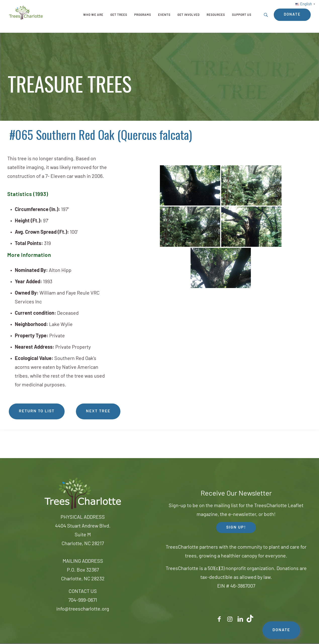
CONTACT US (83, 592)
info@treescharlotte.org (83, 609)
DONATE (281, 630)
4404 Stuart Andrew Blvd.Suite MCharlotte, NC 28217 (83, 535)
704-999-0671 (83, 600)
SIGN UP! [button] (236, 528)
